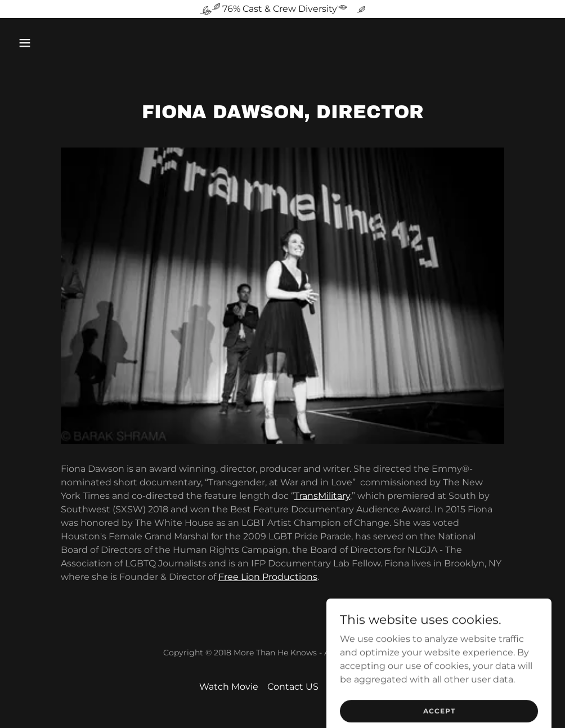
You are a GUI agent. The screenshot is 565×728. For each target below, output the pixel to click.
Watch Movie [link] (229, 687)
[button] (75, 43)
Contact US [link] (293, 687)
